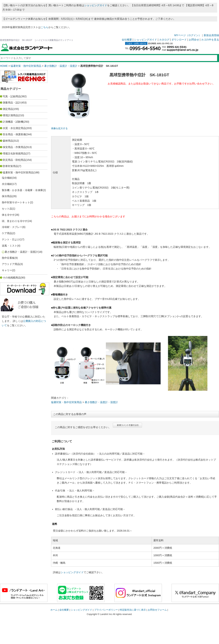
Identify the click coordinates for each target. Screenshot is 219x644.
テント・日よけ (11, 239)
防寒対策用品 (10, 166)
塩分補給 (7, 178)
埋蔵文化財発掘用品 (14, 153)
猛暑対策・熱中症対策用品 (26, 66)
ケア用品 (7, 233)
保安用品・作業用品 (14, 147)
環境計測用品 (10, 115)
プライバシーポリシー (106, 610)
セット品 (7, 209)
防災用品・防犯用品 (14, 160)
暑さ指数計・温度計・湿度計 (61, 66)
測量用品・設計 (12, 103)
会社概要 (127, 40)
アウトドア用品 (11, 264)
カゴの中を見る (210, 40)
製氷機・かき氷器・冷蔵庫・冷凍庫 (22, 190)
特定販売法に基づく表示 (133, 610)
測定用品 (8, 109)
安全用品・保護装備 (14, 134)
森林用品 (8, 141)
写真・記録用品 (12, 96)
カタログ (164, 40)
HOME (4, 66)
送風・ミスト (9, 246)
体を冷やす (8, 215)
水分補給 (7, 184)
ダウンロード (179, 40)
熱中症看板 (8, 258)
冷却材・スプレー (12, 227)
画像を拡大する (59, 128)
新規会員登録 (211, 35)
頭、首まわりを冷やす (15, 221)
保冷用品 (7, 196)
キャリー (7, 270)
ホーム (54, 610)
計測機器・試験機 (13, 122)
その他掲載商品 (12, 278)
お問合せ (194, 40)
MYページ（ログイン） (188, 35)
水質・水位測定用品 (14, 128)
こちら (45, 27)
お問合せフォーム (157, 610)
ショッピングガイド (96, 5)
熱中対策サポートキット (16, 202)
